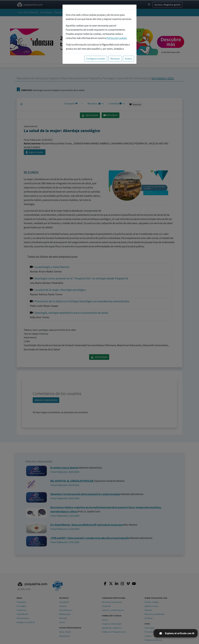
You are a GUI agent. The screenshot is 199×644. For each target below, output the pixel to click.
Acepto (129, 59)
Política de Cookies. (117, 38)
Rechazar (115, 59)
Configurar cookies (96, 59)
